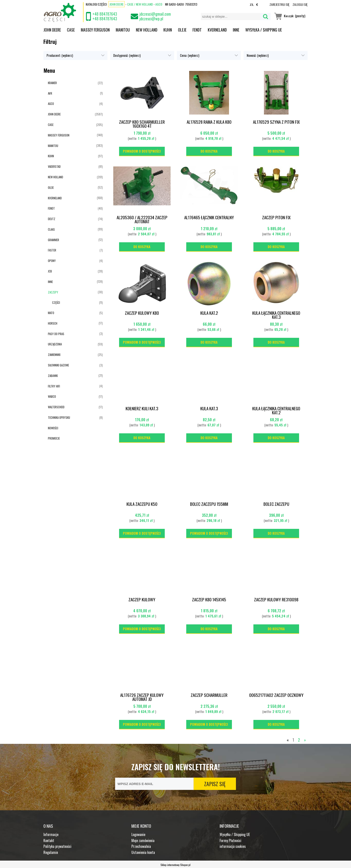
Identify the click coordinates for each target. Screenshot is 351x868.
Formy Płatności (230, 840)
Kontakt (49, 840)
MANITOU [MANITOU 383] (53, 146)
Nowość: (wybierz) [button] (258, 55)
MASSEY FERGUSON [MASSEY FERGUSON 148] (59, 135)
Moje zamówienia (143, 840)
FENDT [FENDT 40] (51, 208)
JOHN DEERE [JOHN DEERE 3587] (54, 114)
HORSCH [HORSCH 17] (53, 323)
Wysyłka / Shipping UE (235, 834)
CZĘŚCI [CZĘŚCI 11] (56, 302)
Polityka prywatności (57, 846)
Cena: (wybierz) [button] (190, 55)
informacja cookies (233, 846)
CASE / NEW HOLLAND (140, 4)
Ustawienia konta (143, 852)
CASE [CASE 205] (51, 125)
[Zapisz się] (215, 784)
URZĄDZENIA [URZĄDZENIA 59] (55, 344)
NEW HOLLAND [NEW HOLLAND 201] (56, 177)
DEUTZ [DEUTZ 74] (52, 219)
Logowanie (138, 834)
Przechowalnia (141, 846)
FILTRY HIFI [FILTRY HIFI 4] (54, 386)
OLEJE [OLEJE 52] (51, 187)
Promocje (54, 438)
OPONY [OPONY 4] (52, 261)
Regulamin (51, 852)
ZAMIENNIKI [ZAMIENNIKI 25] (54, 355)
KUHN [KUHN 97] (51, 156)
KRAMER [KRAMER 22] (52, 83)
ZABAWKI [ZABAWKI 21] (53, 376)
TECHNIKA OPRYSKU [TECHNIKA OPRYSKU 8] (59, 417)
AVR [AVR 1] (50, 93)
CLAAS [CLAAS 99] (51, 229)
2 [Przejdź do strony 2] (299, 740)
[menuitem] (55, 30)
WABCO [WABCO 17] (52, 396)
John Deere (117, 4)
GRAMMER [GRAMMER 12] (54, 240)
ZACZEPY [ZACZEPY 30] (53, 292)
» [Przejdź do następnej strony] (305, 740)
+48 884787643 (105, 14)
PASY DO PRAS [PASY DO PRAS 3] (56, 334)
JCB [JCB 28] (50, 271)
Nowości (53, 428)
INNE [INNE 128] (50, 282)
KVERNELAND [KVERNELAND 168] (55, 198)
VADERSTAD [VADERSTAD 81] (54, 166)
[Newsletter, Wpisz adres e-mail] (154, 784)
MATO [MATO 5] (51, 313)
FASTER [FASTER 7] (52, 250)
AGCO (159, 4)
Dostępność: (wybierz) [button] (127, 55)
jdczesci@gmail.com (155, 14)
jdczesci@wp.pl (151, 19)
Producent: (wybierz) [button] (60, 55)
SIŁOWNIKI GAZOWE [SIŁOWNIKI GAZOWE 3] (58, 365)
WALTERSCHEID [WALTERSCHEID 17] (56, 407)
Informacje (51, 834)
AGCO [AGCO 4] (51, 104)
